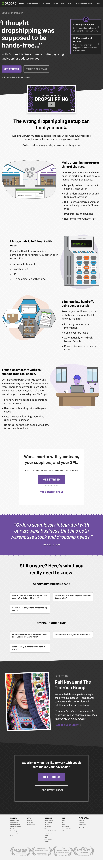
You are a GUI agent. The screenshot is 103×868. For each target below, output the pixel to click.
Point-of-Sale (14, 834)
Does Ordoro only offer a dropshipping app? (29, 609)
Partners (46, 3)
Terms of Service (66, 829)
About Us (81, 821)
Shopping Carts (15, 821)
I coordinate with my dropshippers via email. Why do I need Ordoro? (29, 597)
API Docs (47, 825)
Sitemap (47, 842)
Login (98, 3)
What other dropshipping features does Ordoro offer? (73, 597)
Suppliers (13, 829)
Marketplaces (14, 823)
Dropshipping (31, 825)
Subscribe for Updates (51, 831)
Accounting (13, 831)
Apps (21, 3)
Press (63, 825)
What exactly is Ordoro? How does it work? (29, 648)
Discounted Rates (34, 3)
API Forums (48, 827)
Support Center (49, 821)
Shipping (30, 821)
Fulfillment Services (16, 827)
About (63, 3)
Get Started (12, 69)
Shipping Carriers (15, 825)
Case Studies (48, 840)
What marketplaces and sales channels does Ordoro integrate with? (30, 636)
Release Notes (48, 834)
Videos (46, 829)
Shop (63, 821)
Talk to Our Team (37, 69)
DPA (63, 831)
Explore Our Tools (84, 3)
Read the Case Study (67, 725)
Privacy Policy (65, 827)
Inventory (30, 823)
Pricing (55, 3)
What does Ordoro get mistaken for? (72, 635)
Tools (12, 836)
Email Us (81, 823)
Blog (70, 3)
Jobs (63, 823)
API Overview (48, 823)
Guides (46, 836)
